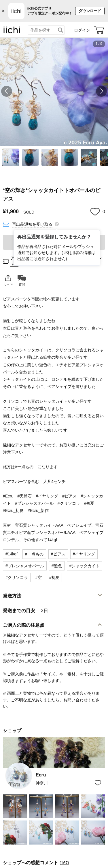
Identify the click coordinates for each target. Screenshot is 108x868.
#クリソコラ (17, 577)
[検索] (60, 30)
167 (64, 863)
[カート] (99, 30)
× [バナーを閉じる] (3, 11)
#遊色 (57, 566)
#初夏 (54, 577)
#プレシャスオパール (25, 566)
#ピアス (58, 554)
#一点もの (34, 554)
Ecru (41, 775)
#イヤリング (84, 554)
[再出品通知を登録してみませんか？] (57, 224)
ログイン (82, 30)
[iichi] (12, 32)
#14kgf (12, 554)
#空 (39, 577)
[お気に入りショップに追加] (98, 783)
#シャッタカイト (85, 566)
